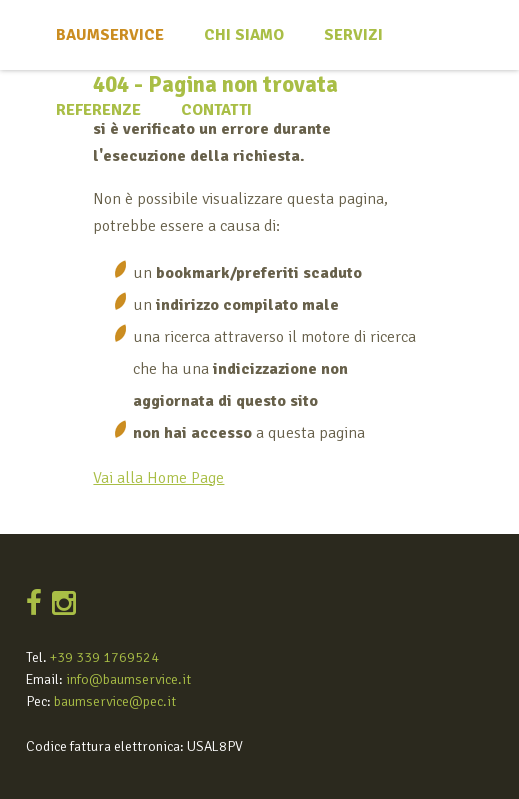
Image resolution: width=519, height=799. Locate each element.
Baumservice (110, 35)
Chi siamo (244, 35)
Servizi (353, 35)
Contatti (216, 110)
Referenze (98, 110)
